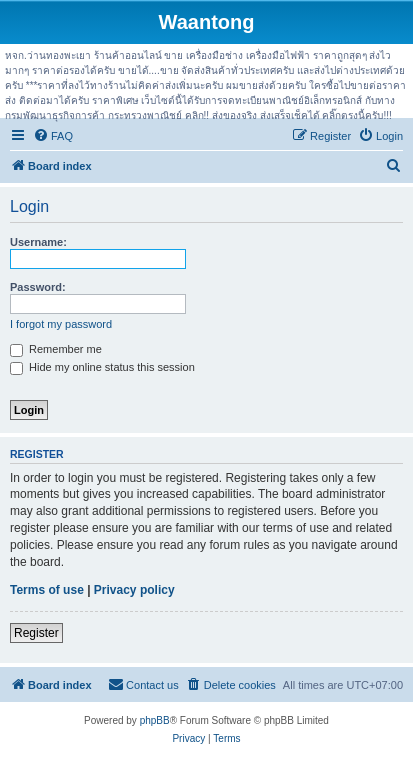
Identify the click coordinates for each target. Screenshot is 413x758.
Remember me (56, 349)
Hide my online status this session (102, 367)
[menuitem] (53, 136)
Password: (38, 287)
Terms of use (47, 590)
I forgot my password (61, 324)
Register (36, 633)
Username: (38, 242)
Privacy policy (134, 590)
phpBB (155, 720)
